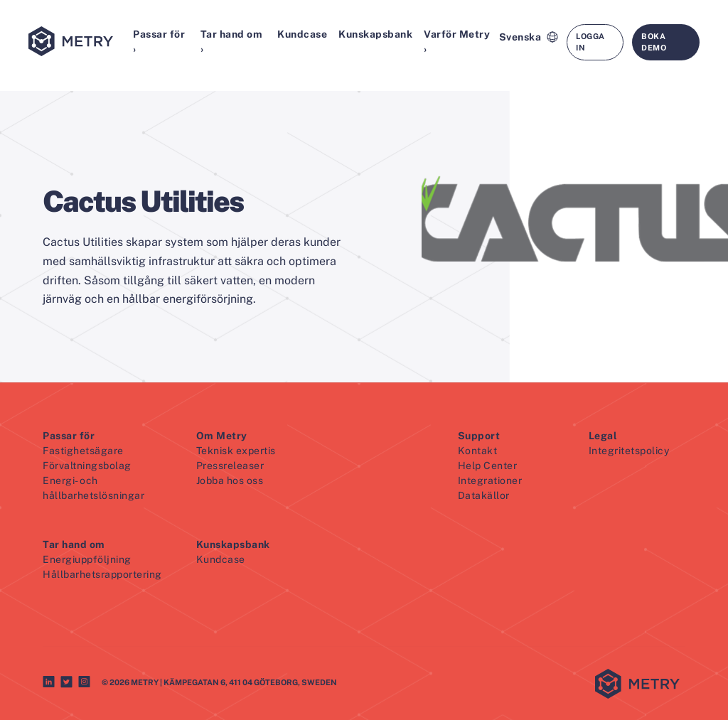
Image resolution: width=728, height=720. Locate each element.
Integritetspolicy (629, 451)
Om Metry (222, 436)
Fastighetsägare (83, 451)
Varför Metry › (457, 42)
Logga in (590, 42)
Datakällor (484, 495)
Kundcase (302, 34)
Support (479, 436)
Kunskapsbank (375, 34)
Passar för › (159, 42)
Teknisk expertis (236, 451)
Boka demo (654, 42)
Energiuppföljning (87, 559)
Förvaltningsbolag (87, 466)
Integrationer (490, 480)
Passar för (69, 436)
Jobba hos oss (230, 480)
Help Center (488, 466)
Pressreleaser (230, 466)
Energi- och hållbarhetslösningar (93, 488)
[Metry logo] (78, 42)
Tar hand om (74, 544)
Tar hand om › (232, 42)
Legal (603, 436)
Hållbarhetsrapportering (102, 574)
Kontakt (478, 451)
